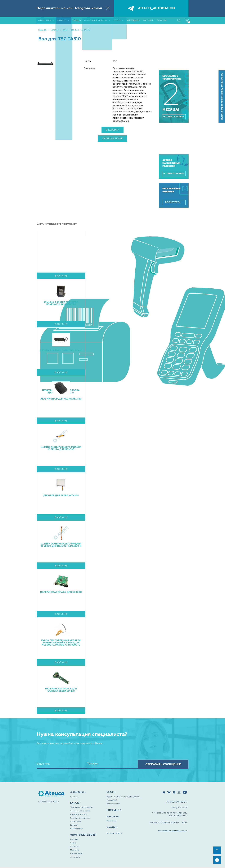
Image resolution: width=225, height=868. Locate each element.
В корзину (112, 130)
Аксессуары (76, 822)
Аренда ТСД (112, 801)
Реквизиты (111, 821)
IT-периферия (76, 829)
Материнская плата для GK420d (61, 592)
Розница (74, 840)
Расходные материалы (80, 818)
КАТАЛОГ (76, 803)
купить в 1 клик (113, 139)
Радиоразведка (113, 804)
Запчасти (74, 825)
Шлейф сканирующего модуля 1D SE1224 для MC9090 (61, 448)
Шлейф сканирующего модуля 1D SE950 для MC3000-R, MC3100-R (61, 545)
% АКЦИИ (112, 828)
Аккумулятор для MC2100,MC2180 (61, 399)
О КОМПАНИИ (78, 793)
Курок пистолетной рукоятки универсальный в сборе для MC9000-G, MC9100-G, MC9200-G (61, 643)
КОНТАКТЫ (113, 817)
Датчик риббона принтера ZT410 (61, 351)
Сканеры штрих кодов (80, 811)
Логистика (75, 847)
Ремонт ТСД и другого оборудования (123, 797)
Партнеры (75, 797)
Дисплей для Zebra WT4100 (61, 496)
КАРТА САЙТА (114, 834)
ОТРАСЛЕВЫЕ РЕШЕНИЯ (83, 835)
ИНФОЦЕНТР (114, 810)
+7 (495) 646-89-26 (177, 802)
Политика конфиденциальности (173, 831)
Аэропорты (75, 857)
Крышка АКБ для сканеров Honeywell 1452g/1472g (61, 303)
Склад (73, 843)
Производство (77, 854)
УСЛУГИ (111, 793)
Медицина (75, 850)
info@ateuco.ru (179, 808)
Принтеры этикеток (79, 815)
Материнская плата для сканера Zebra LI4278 (61, 690)
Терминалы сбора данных (82, 808)
